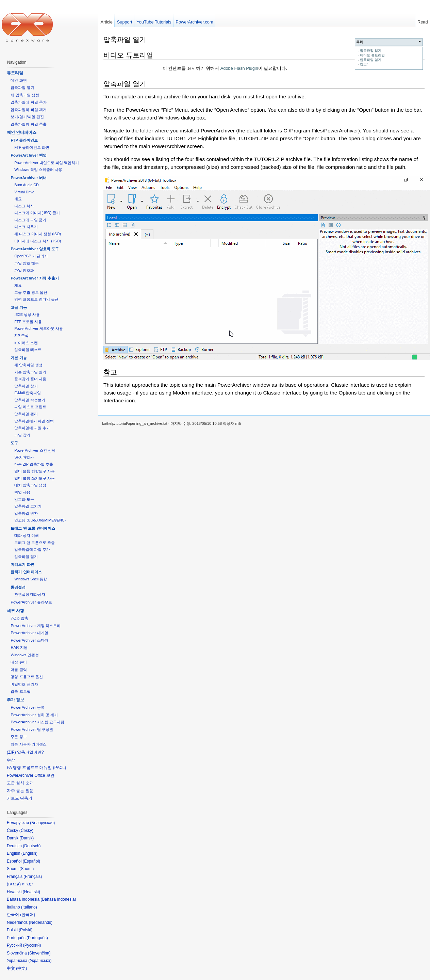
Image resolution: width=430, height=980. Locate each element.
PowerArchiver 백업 (29, 155)
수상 (11, 760)
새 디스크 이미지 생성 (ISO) (38, 234)
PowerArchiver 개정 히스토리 (35, 626)
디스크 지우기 (26, 227)
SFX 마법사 (24, 457)
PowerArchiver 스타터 (29, 640)
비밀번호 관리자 (24, 684)
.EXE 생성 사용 (27, 315)
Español (31, 861)
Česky (26, 831)
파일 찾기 (22, 435)
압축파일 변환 (26, 513)
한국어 (28, 915)
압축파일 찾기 (26, 386)
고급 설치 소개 (20, 783)
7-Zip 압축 (19, 618)
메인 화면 (19, 80)
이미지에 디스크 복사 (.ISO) (38, 241)
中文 (21, 968)
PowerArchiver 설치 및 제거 (34, 715)
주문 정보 (19, 737)
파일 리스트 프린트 (30, 407)
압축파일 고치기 (28, 506)
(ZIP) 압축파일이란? (25, 752)
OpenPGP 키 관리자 (31, 256)
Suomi (27, 869)
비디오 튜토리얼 (372, 55)
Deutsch (32, 846)
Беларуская (42, 823)
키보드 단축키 (20, 798)
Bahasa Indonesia (58, 899)
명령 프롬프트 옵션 (27, 677)
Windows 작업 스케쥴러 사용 (38, 170)
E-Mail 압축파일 (28, 393)
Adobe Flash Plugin (239, 68)
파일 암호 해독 (27, 263)
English (29, 853)
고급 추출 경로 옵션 (31, 292)
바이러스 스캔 (26, 343)
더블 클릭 (19, 670)
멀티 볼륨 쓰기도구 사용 (35, 478)
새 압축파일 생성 (25, 95)
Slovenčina (39, 953)
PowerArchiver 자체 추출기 (35, 278)
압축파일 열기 (371, 51)
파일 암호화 (24, 270)
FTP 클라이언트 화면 (32, 147)
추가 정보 (15, 700)
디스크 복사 (24, 206)
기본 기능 (19, 358)
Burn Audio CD (27, 185)
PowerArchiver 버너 (29, 178)
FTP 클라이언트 (24, 140)
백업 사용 (22, 492)
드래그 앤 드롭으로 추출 (35, 543)
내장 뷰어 (19, 662)
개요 (18, 199)
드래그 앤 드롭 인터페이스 (33, 528)
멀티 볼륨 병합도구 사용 (35, 471)
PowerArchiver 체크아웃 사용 (38, 328)
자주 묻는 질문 (20, 791)
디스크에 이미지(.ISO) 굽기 (37, 213)
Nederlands (41, 922)
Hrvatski (31, 892)
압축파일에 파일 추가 (28, 102)
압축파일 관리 (26, 414)
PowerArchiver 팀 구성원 (32, 729)
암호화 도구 (24, 499)
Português (37, 938)
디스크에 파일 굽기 (30, 220)
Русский (32, 945)
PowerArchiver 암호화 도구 (35, 249)
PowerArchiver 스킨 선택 (35, 450)
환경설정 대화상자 (30, 594)
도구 (14, 443)
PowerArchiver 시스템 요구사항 (37, 722)
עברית (14, 884)
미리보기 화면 (22, 564)
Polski (26, 930)
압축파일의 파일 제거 (28, 110)
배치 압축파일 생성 (30, 485)
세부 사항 (15, 611)
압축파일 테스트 (28, 350)
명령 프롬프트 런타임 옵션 (36, 299)
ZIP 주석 (21, 336)
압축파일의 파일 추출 (28, 124)
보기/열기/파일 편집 (27, 117)
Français (33, 877)
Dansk (27, 838)
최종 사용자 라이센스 (28, 744)
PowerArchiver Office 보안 (31, 775)
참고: (364, 64)
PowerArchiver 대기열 (29, 633)
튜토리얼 (15, 73)
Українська (40, 961)
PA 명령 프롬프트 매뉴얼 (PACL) (36, 768)
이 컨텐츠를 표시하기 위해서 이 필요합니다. (225, 68)
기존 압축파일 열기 (30, 372)
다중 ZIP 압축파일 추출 (34, 464)
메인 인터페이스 (22, 132)
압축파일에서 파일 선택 (34, 421)
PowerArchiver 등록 (27, 707)
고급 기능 (19, 307)
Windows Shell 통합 (31, 579)
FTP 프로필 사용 (28, 322)
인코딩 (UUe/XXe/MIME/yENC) (40, 520)
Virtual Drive (24, 192)
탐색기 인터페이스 (26, 572)
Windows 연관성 (24, 655)
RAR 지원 (19, 647)
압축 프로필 (20, 691)
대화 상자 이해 (27, 535)
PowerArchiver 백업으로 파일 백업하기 (46, 163)
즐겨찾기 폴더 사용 (30, 379)
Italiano (29, 907)
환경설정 (18, 587)
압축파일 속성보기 (30, 400)
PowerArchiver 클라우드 (31, 602)
